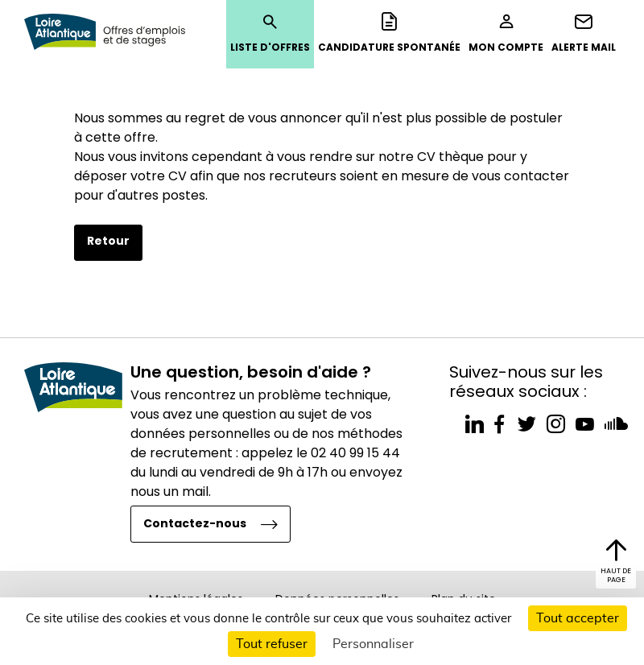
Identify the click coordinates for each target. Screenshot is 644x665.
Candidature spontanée (389, 33)
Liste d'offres (270, 33)
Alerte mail (584, 33)
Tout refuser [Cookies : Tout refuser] (272, 644)
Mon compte (506, 33)
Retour (108, 241)
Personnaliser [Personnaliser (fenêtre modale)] (373, 644)
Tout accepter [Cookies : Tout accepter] (578, 618)
